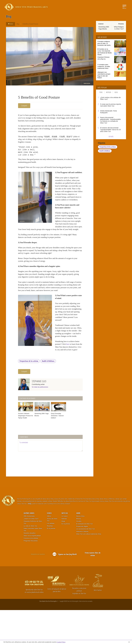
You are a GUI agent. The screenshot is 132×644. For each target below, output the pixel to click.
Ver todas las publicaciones (40, 421)
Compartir (24, 106)
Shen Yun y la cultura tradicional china (89, 568)
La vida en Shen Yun (30, 560)
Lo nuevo (65, 550)
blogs (63, 555)
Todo (101, 92)
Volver (10, 24)
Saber (78, 547)
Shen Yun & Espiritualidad (32, 569)
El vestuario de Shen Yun (84, 558)
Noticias (109, 92)
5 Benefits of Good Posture (30, 24)
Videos (49, 547)
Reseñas (50, 560)
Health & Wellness (48, 395)
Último (49, 550)
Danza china (80, 550)
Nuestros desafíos (30, 567)
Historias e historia (82, 565)
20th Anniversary (29, 550)
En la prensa (51, 562)
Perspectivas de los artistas (29, 395)
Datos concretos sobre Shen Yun (33, 563)
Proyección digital (82, 560)
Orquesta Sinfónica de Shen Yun (33, 556)
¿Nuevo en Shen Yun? (31, 552)
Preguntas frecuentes (31, 575)
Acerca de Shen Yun (52, 554)
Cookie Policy (61, 642)
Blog (18, 24)
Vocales (79, 555)
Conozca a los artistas (31, 572)
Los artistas (51, 557)
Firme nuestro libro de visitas (93, 588)
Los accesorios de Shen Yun (86, 563)
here (60, 380)
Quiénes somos (29, 547)
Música (79, 552)
